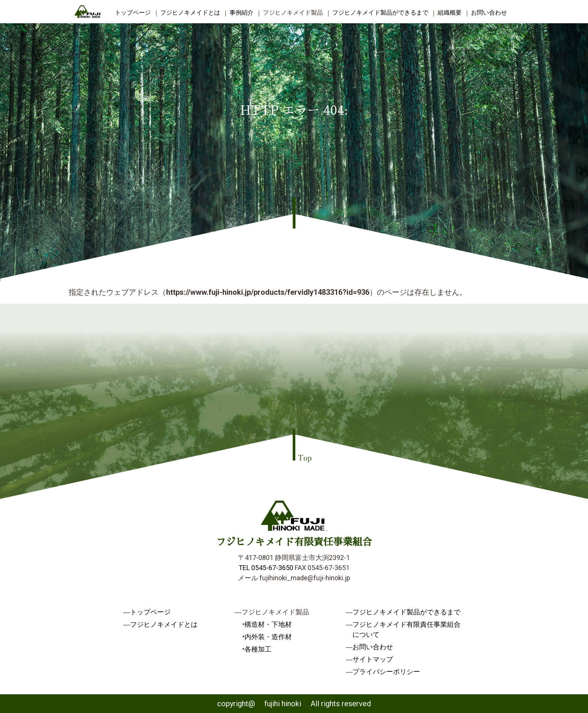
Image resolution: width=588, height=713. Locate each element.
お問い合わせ (489, 13)
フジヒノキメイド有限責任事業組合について (406, 629)
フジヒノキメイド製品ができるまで (380, 13)
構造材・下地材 (268, 624)
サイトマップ (373, 659)
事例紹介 (241, 13)
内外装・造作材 (268, 637)
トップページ (133, 13)
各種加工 (258, 649)
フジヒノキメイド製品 (293, 13)
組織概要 (450, 13)
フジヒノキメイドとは (190, 13)
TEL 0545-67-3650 (266, 568)
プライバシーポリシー (386, 672)
